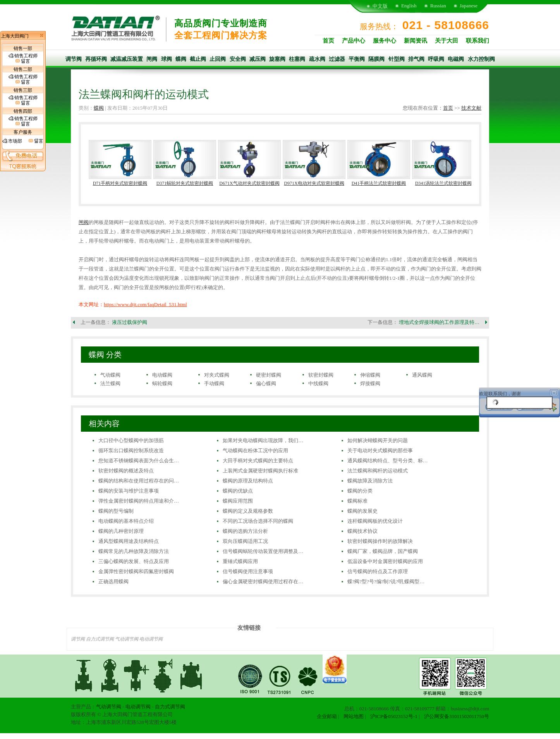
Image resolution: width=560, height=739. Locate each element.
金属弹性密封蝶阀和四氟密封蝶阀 (136, 571)
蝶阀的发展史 (362, 511)
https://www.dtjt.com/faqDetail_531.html (145, 304)
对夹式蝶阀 (217, 375)
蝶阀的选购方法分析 (245, 531)
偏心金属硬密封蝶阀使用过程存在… (263, 581)
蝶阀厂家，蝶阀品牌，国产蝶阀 (383, 551)
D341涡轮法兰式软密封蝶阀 (444, 183)
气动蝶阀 (110, 375)
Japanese (469, 6)
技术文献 (471, 108)
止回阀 (218, 59)
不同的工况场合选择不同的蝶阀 (258, 521)
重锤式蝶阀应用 (240, 561)
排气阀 (416, 59)
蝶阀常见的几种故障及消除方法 (134, 551)
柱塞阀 (297, 59)
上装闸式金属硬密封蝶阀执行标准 (260, 471)
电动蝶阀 (162, 375)
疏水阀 (317, 59)
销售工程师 (23, 59)
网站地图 (354, 716)
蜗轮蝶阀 (162, 383)
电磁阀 (456, 59)
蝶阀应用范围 (238, 501)
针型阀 (397, 59)
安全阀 (238, 59)
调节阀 (74, 59)
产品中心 (354, 41)
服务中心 (385, 41)
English (409, 6)
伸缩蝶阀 (370, 375)
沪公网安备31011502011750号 (457, 716)
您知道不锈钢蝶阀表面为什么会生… (139, 461)
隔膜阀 (376, 59)
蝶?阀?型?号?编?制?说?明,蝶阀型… (386, 581)
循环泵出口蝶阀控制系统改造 (131, 450)
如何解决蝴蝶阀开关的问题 (378, 440)
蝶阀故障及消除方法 (370, 481)
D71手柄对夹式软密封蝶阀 (120, 183)
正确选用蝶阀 (113, 581)
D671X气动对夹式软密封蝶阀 (249, 183)
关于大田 (447, 41)
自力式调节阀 (100, 639)
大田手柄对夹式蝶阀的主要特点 (258, 461)
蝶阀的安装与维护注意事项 (129, 491)
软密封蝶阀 (321, 375)
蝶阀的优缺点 (238, 491)
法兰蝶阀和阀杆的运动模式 (378, 471)
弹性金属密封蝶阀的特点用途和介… (139, 501)
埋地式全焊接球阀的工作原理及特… (439, 322)
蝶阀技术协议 (362, 531)
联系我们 (478, 41)
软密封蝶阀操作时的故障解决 (380, 541)
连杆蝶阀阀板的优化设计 (375, 521)
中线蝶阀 (318, 383)
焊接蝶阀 (370, 383)
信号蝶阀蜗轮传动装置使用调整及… (263, 551)
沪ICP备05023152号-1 (394, 716)
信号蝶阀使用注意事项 (248, 571)
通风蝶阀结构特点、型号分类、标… (388, 461)
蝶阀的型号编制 (116, 511)
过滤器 (337, 59)
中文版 (380, 6)
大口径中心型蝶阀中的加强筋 (131, 440)
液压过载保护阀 (130, 322)
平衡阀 (357, 59)
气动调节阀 (127, 639)
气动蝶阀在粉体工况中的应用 (255, 450)
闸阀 (152, 59)
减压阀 (258, 59)
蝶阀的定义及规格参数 (248, 511)
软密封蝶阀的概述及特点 (126, 471)
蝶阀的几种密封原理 (121, 531)
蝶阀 (181, 59)
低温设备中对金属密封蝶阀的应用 (385, 561)
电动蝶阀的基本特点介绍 (126, 521)
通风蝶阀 (422, 375)
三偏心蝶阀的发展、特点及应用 (134, 561)
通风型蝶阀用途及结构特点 (129, 541)
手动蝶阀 (214, 383)
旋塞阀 (277, 59)
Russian (438, 6)
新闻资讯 (416, 41)
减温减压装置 (127, 59)
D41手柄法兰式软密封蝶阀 (379, 183)
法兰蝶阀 (110, 383)
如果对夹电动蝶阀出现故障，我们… (263, 440)
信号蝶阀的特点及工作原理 (378, 571)
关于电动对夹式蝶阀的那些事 (380, 450)
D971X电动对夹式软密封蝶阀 (314, 183)
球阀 (167, 59)
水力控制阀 (481, 59)
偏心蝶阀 (266, 383)
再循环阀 (96, 59)
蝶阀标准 (357, 501)
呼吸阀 (436, 59)
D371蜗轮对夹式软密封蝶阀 (185, 183)
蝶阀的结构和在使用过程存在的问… (139, 481)
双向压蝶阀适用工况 (245, 541)
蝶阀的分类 (360, 491)
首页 (328, 41)
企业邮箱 (327, 716)
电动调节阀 (151, 639)
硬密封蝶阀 (269, 375)
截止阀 (198, 59)
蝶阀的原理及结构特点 (248, 481)
